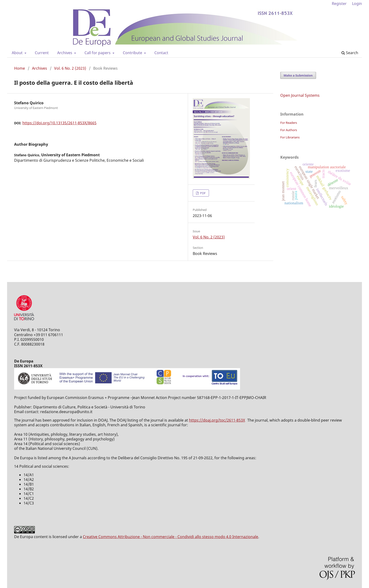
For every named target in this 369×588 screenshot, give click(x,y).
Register (339, 4)
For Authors (289, 130)
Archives (65, 53)
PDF (203, 193)
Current (42, 53)
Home (20, 68)
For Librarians (290, 137)
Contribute (133, 53)
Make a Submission (298, 75)
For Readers (289, 123)
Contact (161, 53)
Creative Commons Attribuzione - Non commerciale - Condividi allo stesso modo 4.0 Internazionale (170, 537)
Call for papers (98, 53)
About (18, 53)
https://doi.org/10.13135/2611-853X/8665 (59, 123)
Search (350, 53)
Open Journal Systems (300, 95)
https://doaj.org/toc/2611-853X (217, 420)
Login (357, 4)
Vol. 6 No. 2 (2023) (70, 68)
